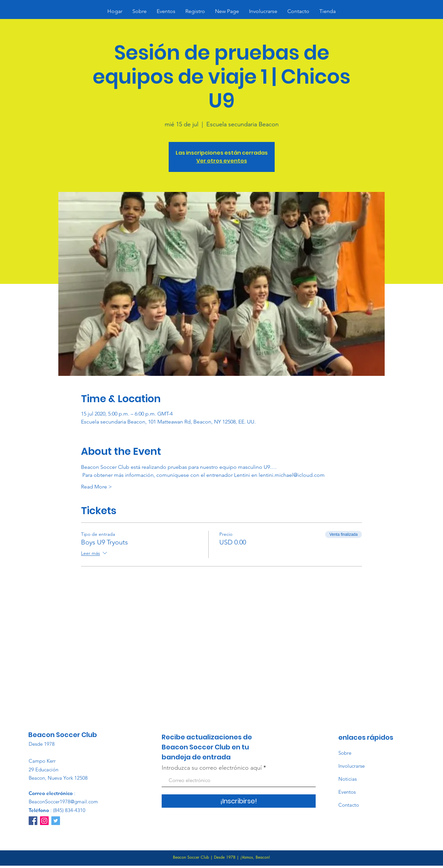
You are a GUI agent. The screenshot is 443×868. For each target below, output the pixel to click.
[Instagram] (44, 821)
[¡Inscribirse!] (239, 801)
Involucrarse (351, 766)
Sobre (345, 753)
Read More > (96, 487)
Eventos (347, 792)
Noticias (347, 779)
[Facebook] (33, 821)
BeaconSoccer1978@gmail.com (63, 802)
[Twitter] (56, 821)
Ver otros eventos (222, 161)
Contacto (349, 805)
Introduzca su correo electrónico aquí (212, 768)
